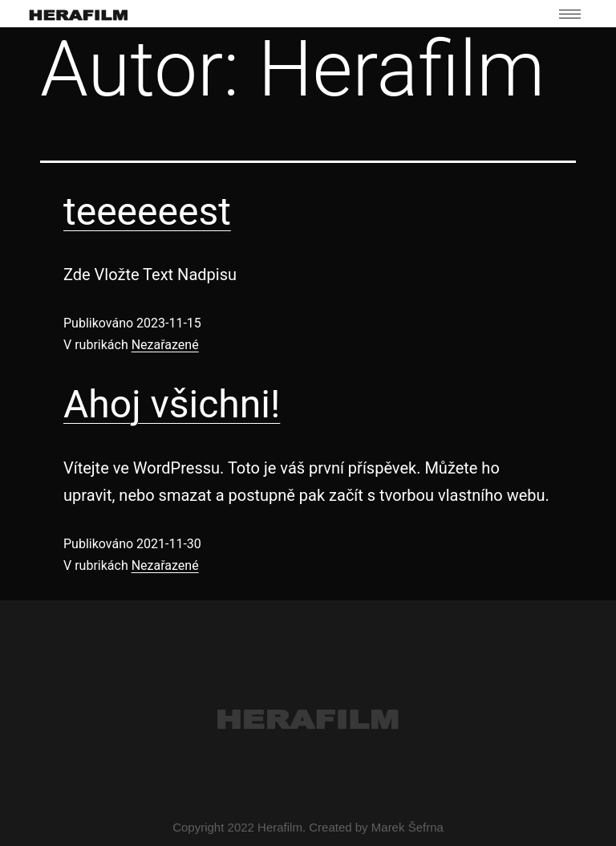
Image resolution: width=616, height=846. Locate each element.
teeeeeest (147, 211)
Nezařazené (165, 345)
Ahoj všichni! (172, 404)
